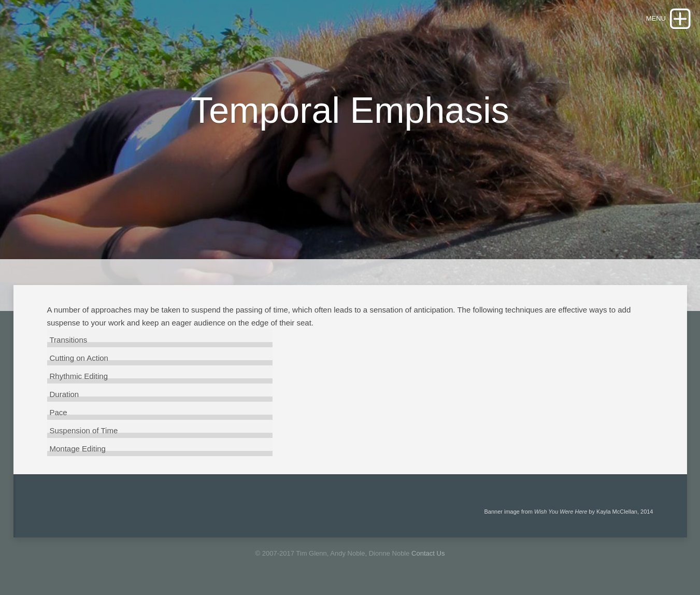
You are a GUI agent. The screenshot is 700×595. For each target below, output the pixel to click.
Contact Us (428, 553)
